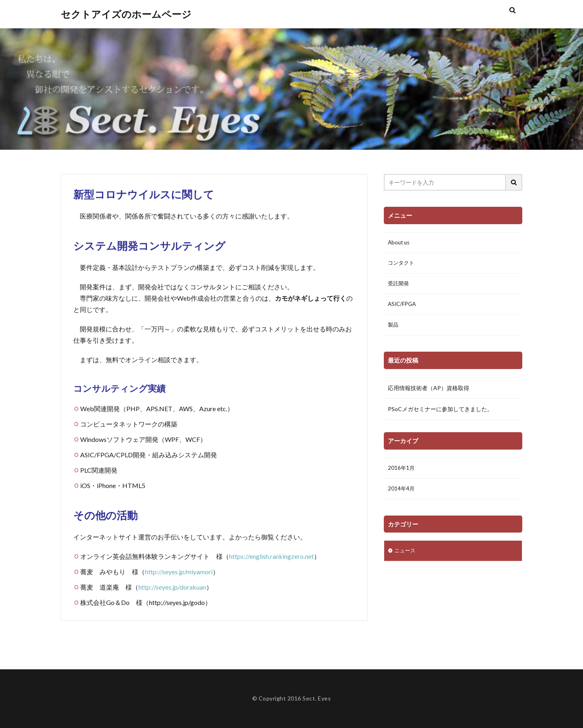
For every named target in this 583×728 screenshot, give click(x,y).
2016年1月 (402, 474)
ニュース (406, 557)
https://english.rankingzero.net (271, 556)
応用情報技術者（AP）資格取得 (429, 390)
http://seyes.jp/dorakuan (172, 587)
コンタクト (402, 264)
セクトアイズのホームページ (126, 14)
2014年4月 (402, 495)
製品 (394, 327)
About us (400, 243)
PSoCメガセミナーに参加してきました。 (440, 411)
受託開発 (399, 285)
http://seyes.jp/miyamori (179, 572)
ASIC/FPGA (403, 306)
